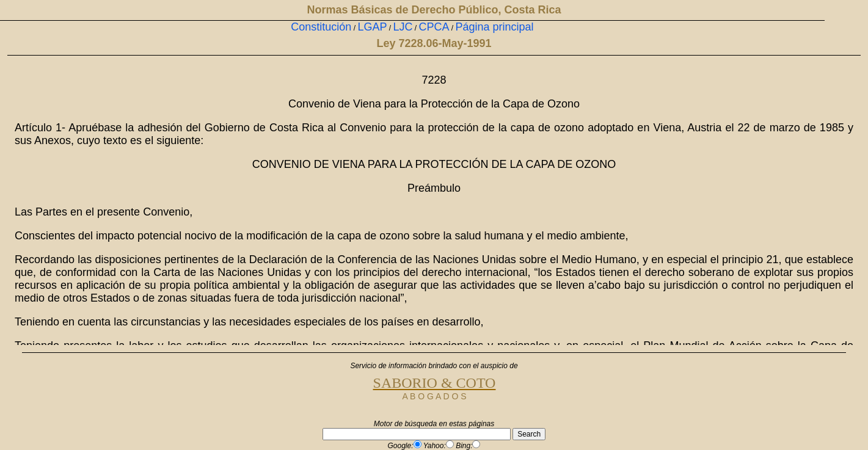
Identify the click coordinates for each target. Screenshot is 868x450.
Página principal (495, 27)
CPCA (434, 27)
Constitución (321, 27)
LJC (403, 27)
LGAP (372, 27)
